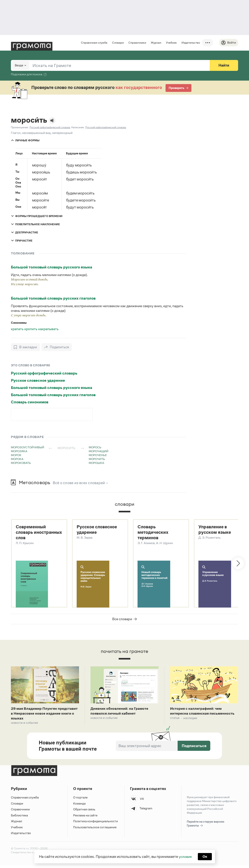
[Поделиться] (57, 347)
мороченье (98, 455)
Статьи (175, 725)
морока (17, 459)
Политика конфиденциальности (96, 824)
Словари (117, 43)
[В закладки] (26, 347)
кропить (31, 329)
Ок (206, 856)
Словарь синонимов (30, 402)
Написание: (78, 128)
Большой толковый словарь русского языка (52, 267)
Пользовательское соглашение (95, 829)
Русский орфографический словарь (44, 373)
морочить (97, 459)
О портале (80, 800)
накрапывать (48, 329)
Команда (79, 806)
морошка (96, 463)
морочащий (99, 451)
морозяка (19, 451)
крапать (18, 329)
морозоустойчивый (28, 447)
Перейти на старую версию (206, 826)
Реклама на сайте (85, 817)
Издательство (190, 43)
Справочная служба (94, 43)
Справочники (137, 43)
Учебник (171, 43)
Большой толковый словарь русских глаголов (53, 298)
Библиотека (19, 817)
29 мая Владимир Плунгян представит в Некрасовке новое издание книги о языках (40, 715)
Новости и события (24, 725)
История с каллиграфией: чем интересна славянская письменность (198, 715)
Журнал (155, 43)
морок (16, 455)
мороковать (21, 463)
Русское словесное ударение (38, 381)
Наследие (190, 725)
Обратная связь (84, 812)
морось (95, 447)
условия (185, 856)
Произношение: (20, 128)
